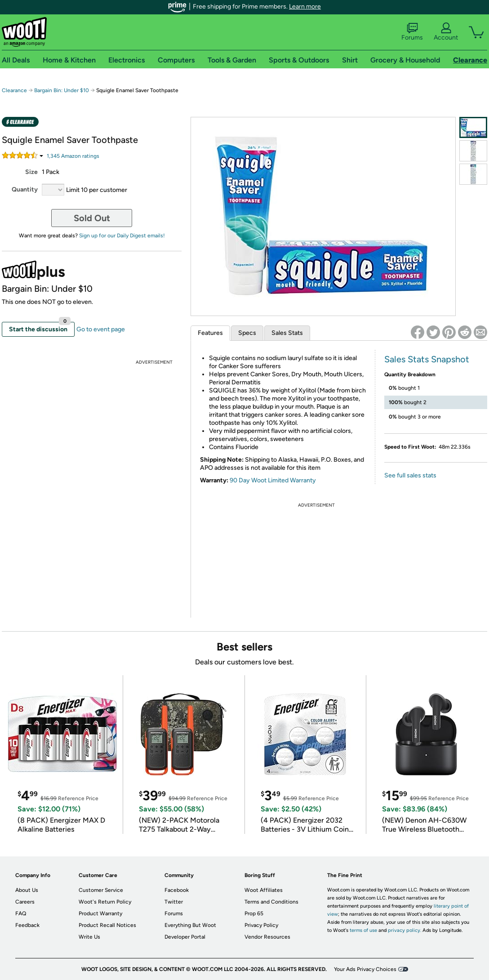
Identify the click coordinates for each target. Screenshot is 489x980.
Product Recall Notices (107, 925)
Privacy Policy (261, 925)
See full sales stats (410, 475)
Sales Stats (287, 333)
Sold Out (92, 218)
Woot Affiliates (264, 890)
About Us (27, 890)
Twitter (174, 902)
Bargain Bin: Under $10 (62, 90)
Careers (25, 902)
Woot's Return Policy (105, 902)
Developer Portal (185, 937)
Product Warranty (100, 913)
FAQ (21, 913)
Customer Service (101, 890)
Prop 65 (254, 913)
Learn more (305, 7)
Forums (412, 32)
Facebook (177, 890)
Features (210, 333)
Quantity (25, 189)
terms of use (363, 930)
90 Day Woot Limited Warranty (273, 480)
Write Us (89, 937)
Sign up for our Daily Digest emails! (122, 236)
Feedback (27, 925)
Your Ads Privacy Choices (365, 969)
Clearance (14, 90)
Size (31, 172)
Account (446, 32)
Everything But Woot (190, 925)
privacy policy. (405, 930)
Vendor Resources (267, 937)
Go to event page (101, 329)
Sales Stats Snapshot (427, 359)
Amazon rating (73, 156)
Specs (247, 333)
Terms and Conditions (271, 902)
